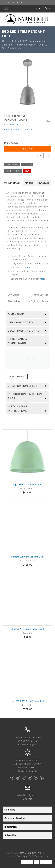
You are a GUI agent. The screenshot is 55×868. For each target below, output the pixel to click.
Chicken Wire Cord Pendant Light (28, 629)
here (42, 279)
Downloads (43, 183)
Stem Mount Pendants (24, 45)
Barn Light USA (25, 856)
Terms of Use (41, 856)
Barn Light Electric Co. (31, 853)
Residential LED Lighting (24, 41)
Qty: (40, 155)
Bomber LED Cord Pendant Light (27, 557)
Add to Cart (27, 149)
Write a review (11, 125)
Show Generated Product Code (19, 130)
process (31, 267)
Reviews (29, 183)
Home (5, 41)
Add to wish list (15, 143)
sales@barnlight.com (27, 795)
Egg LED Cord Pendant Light (27, 485)
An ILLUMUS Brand (14, 2)
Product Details (12, 183)
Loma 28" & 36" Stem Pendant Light (28, 701)
